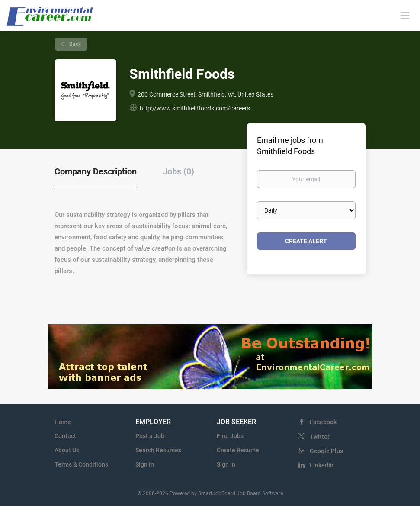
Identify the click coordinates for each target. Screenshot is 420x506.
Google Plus (326, 451)
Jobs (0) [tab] (178, 171)
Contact (65, 436)
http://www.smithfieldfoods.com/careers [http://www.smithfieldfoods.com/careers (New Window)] (195, 108)
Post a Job (150, 436)
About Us (67, 450)
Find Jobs (230, 436)
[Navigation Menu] (405, 15)
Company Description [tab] (96, 171)
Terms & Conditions (81, 464)
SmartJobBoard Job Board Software (240, 493)
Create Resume (238, 450)
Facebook (323, 422)
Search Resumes (158, 450)
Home (63, 422)
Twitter (320, 437)
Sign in (145, 464)
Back (74, 44)
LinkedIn (322, 465)
